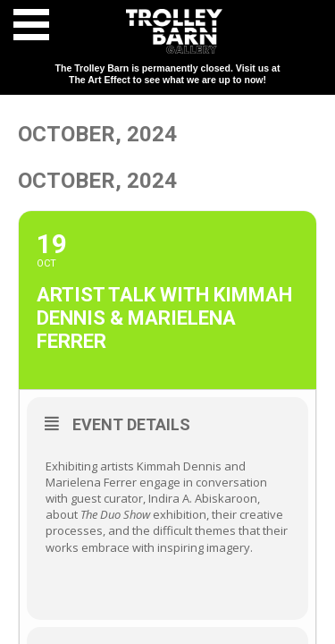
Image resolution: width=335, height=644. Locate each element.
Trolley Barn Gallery (174, 31)
